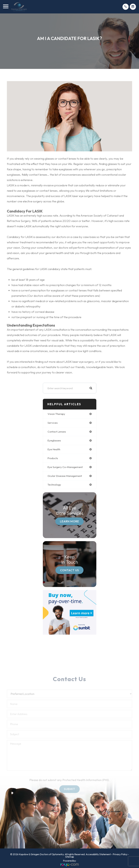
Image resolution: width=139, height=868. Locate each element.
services (53, 423)
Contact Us (69, 570)
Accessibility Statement (98, 854)
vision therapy (56, 414)
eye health (54, 449)
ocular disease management (65, 476)
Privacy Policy (120, 854)
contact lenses (57, 432)
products (53, 458)
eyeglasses (54, 440)
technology (54, 485)
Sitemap (70, 857)
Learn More (69, 521)
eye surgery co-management (65, 467)
